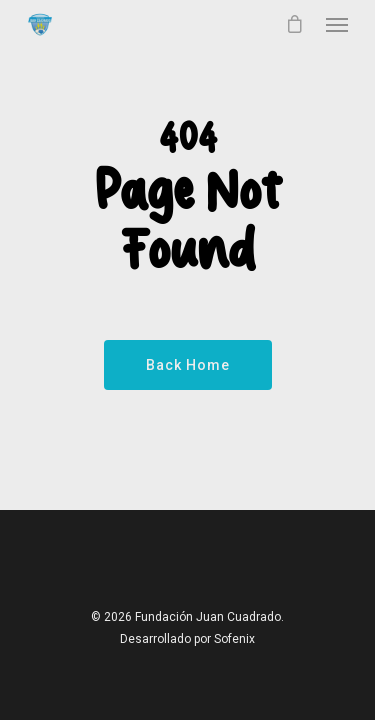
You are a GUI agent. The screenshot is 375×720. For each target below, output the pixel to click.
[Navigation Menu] (337, 24)
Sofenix (234, 639)
